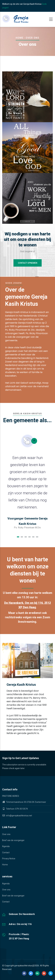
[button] (18, 537)
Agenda (6, 846)
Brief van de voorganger (13, 840)
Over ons (6, 834)
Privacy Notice (9, 859)
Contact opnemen (28, 263)
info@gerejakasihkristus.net (17, 816)
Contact (6, 853)
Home (20, 38)
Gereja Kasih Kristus (21, 685)
